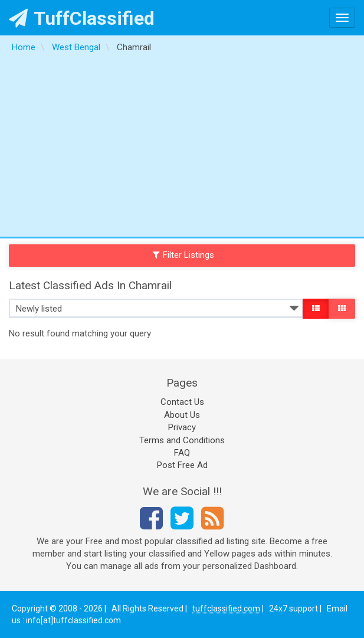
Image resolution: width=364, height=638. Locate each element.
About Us (182, 415)
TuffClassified (82, 18)
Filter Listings (183, 255)
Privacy (182, 427)
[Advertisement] (182, 148)
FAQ (182, 453)
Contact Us (182, 402)
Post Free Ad (182, 465)
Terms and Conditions (182, 440)
